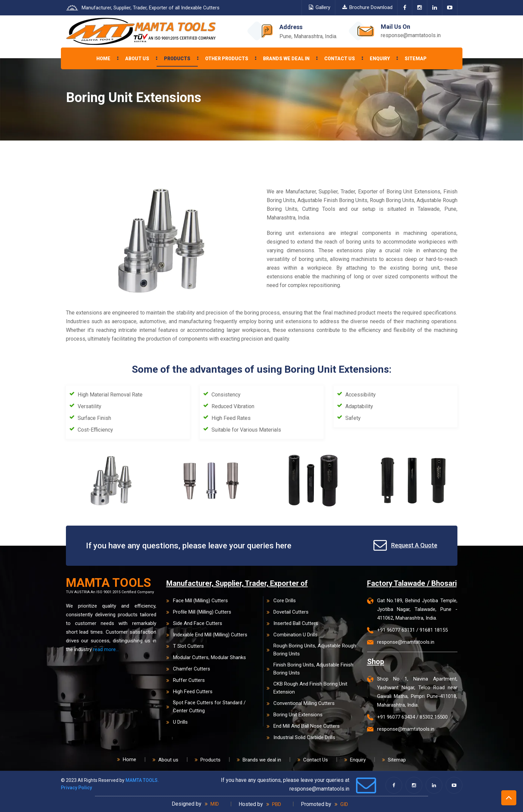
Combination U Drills (292, 635)
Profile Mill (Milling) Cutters (199, 612)
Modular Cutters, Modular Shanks (206, 657)
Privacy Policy (76, 788)
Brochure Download (367, 7)
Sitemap (416, 59)
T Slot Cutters (185, 646)
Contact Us (340, 59)
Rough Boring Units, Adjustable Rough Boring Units (311, 650)
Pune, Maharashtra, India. (308, 36)
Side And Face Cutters (194, 623)
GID (341, 804)
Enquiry (380, 59)
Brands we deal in (286, 59)
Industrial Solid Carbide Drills (301, 737)
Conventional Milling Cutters (301, 703)
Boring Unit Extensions (295, 715)
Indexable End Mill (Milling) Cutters (207, 635)
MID (212, 804)
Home (103, 59)
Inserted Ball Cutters (292, 623)
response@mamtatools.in (411, 35)
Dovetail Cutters (288, 612)
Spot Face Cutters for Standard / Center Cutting (206, 707)
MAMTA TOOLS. (142, 780)
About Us (137, 59)
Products (177, 59)
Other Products (227, 59)
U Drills (177, 722)
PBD (274, 804)
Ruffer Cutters (186, 680)
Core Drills (281, 601)
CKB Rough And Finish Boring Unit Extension (307, 688)
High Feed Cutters (189, 692)
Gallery (320, 7)
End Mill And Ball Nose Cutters (303, 726)
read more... (106, 649)
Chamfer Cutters (188, 669)
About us (165, 760)
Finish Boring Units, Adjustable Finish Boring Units (310, 669)
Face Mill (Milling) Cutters (197, 601)
